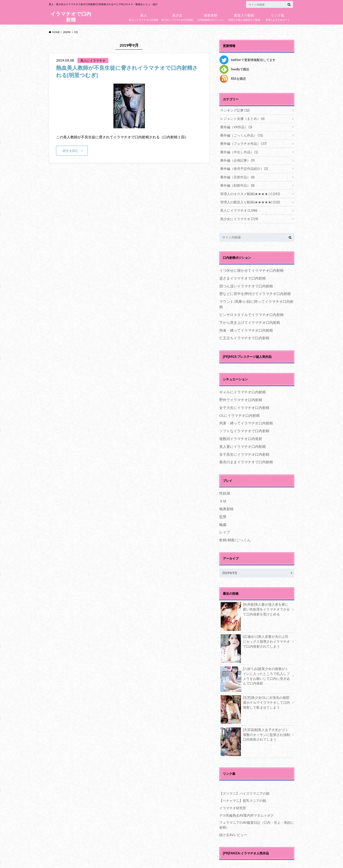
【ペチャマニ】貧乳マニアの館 (241, 799)
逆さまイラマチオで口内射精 (243, 277)
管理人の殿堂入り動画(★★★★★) (248, 201)
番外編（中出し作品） (238, 152)
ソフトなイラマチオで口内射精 (244, 430)
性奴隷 (225, 492)
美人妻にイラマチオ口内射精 (243, 445)
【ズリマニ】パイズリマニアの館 (243, 792)
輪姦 (223, 523)
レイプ (225, 531)
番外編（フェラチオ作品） (242, 143)
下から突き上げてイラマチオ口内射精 (250, 321)
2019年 (67, 32)
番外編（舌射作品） (236, 176)
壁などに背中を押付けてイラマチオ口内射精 (255, 292)
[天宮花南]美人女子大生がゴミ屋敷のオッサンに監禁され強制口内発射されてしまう (255, 734)
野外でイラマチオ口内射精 (241, 399)
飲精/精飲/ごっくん (235, 539)
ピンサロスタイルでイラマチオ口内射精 (251, 313)
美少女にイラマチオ (238, 218)
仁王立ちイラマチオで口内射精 (244, 337)
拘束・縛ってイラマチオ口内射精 (246, 329)
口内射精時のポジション (211, 16)
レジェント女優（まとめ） (241, 119)
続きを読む (71, 150)
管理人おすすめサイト (278, 16)
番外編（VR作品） (235, 127)
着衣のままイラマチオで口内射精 (246, 461)
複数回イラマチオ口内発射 (241, 437)
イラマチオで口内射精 (71, 17)
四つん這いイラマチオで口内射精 (246, 285)
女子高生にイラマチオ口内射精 (244, 453)
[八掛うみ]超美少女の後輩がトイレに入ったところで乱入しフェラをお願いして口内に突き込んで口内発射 (255, 676)
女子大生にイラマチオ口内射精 (244, 406)
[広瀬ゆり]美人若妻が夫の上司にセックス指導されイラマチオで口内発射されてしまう (255, 641)
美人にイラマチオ (238, 210)
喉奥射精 (226, 508)
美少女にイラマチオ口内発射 (177, 16)
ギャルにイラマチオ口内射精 (243, 391)
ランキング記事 (234, 110)
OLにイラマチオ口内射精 (239, 414)
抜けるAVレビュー (232, 833)
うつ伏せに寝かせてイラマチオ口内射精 (251, 269)
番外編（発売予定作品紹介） (243, 168)
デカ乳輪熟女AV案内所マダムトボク (245, 814)
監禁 (223, 515)
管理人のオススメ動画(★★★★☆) (248, 193)
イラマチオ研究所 (232, 807)
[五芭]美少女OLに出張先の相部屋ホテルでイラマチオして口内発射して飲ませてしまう (255, 702)
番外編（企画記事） (236, 160)
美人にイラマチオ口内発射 (144, 16)
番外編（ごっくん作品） (240, 135)
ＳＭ (223, 500)
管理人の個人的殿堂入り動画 (244, 16)
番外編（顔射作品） (236, 185)
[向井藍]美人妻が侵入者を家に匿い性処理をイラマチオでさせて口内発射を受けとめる (255, 609)
